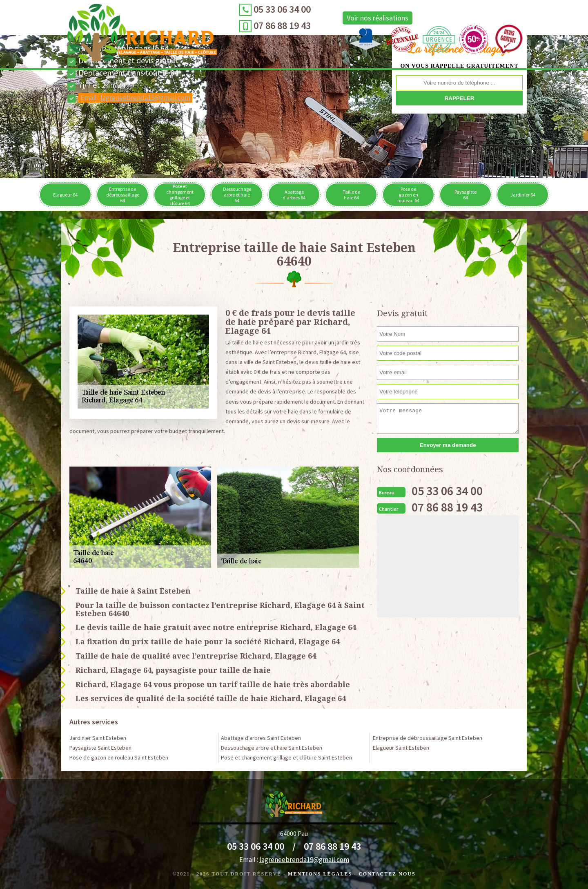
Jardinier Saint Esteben (98, 738)
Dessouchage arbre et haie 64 (237, 195)
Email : (135, 98)
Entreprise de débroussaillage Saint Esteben (428, 738)
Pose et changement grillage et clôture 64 (180, 195)
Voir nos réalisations (295, 18)
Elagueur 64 (65, 195)
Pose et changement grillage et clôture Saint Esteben (286, 757)
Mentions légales (320, 874)
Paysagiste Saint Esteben (100, 748)
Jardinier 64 (523, 195)
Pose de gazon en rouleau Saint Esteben (119, 757)
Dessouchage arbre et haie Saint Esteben (272, 748)
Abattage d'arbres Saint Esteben (261, 738)
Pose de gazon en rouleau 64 (408, 195)
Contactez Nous (387, 874)
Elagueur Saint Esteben (401, 748)
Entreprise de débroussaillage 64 (123, 195)
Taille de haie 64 (351, 195)
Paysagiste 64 (465, 195)
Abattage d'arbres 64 (294, 195)
